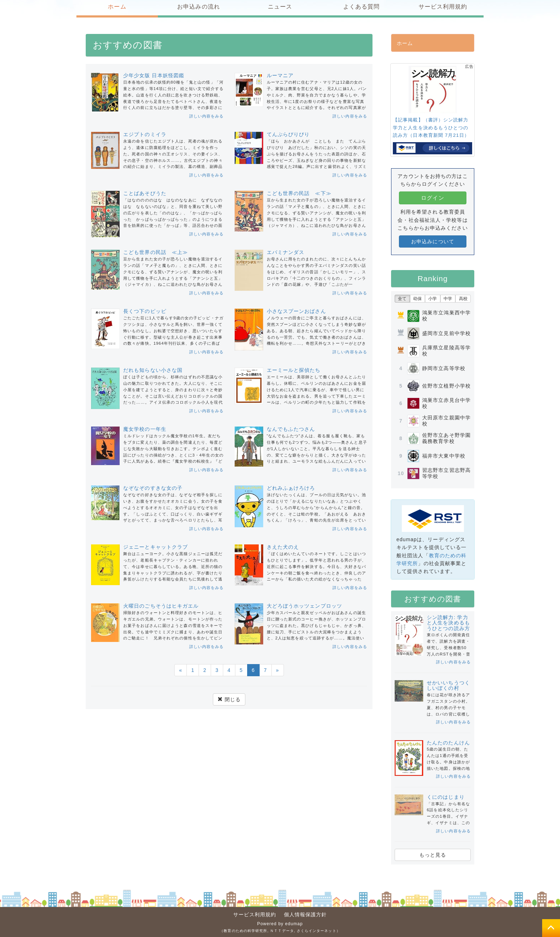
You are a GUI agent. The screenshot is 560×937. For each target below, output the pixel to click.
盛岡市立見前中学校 (446, 333)
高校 (463, 299)
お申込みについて (433, 241)
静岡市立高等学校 (444, 368)
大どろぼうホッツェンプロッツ (304, 606)
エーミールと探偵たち (294, 370)
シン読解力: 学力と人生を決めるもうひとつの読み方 (448, 623)
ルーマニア (280, 75)
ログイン (432, 198)
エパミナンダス (286, 252)
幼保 (417, 299)
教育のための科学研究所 (245, 931)
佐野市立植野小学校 (446, 386)
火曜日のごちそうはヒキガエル (161, 606)
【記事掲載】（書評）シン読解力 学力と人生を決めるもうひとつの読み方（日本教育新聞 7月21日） (432, 128)
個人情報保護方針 (306, 914)
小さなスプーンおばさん (296, 311)
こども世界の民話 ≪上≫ (156, 252)
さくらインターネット (317, 931)
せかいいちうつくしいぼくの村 (448, 685)
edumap (294, 924)
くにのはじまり (446, 797)
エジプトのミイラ (145, 134)
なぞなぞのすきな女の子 (153, 488)
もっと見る (433, 855)
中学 (448, 299)
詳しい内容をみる (207, 116)
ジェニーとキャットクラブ (156, 547)
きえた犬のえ (283, 547)
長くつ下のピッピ (145, 311)
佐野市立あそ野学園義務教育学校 (446, 438)
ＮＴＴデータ (282, 931)
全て (402, 299)
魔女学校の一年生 (145, 429)
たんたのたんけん (448, 743)
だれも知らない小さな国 (153, 370)
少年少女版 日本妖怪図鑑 (154, 75)
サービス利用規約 (255, 914)
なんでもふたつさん (291, 429)
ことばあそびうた (145, 193)
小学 (432, 299)
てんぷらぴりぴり (288, 134)
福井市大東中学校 (444, 456)
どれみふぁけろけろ (291, 488)
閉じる (229, 699)
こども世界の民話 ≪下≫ (299, 193)
